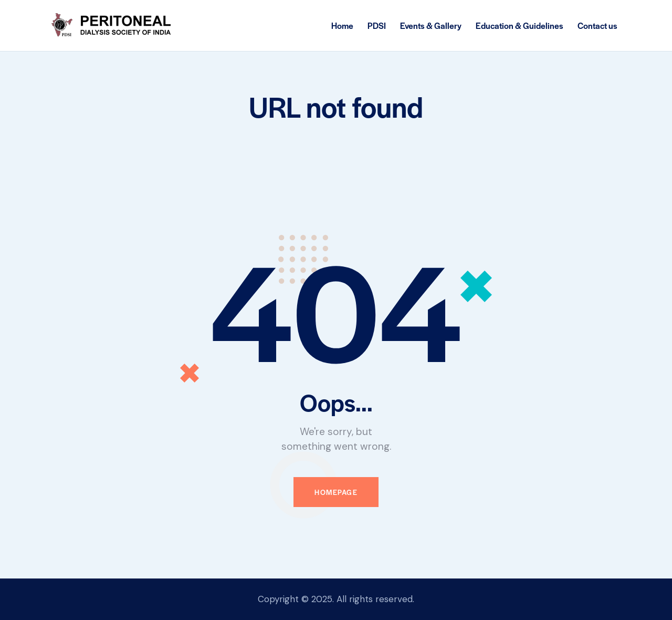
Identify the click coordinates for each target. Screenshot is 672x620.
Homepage (336, 492)
